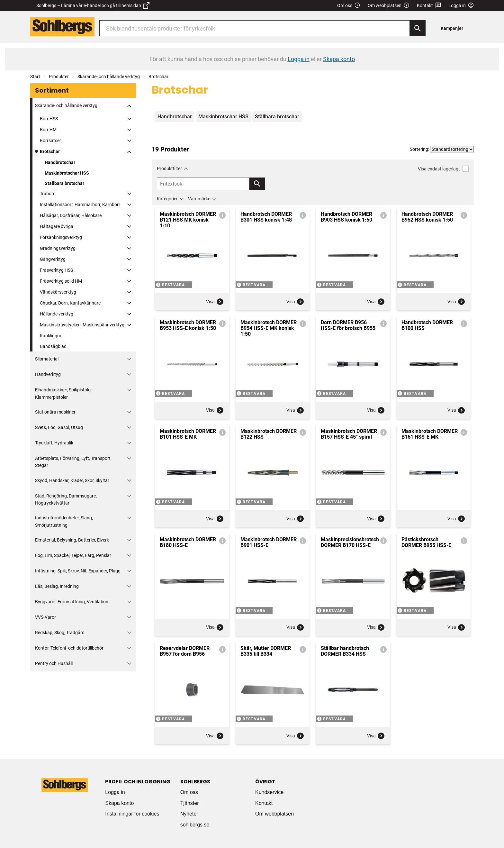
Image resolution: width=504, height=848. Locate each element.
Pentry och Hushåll (54, 663)
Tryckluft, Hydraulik (54, 443)
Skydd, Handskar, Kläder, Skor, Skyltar (72, 480)
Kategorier (167, 199)
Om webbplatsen (389, 6)
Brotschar (158, 77)
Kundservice (269, 792)
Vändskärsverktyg (58, 292)
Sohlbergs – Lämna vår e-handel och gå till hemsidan (93, 5)
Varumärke (199, 199)
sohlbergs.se (195, 825)
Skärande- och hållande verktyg (109, 77)
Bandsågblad (53, 346)
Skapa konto (119, 803)
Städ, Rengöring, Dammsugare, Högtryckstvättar (66, 499)
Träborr (47, 194)
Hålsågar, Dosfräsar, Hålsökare (71, 215)
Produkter (59, 77)
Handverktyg (48, 374)
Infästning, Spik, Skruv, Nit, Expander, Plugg (78, 571)
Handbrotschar (60, 162)
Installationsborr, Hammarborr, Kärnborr (80, 205)
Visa (215, 302)
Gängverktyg (53, 259)
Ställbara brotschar (64, 183)
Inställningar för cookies (132, 814)
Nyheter (189, 814)
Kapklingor (51, 336)
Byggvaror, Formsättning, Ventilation (72, 602)
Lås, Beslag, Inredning (57, 586)
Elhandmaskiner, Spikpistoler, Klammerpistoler (64, 393)
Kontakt (429, 6)
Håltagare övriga (57, 226)
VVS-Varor (45, 617)
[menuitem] (454, 28)
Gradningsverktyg (58, 248)
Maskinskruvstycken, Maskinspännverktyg (82, 325)
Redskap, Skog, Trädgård (60, 633)
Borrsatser (50, 141)
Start (35, 77)
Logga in (115, 792)
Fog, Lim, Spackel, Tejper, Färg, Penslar (73, 555)
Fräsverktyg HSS (56, 270)
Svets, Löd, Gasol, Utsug (59, 427)
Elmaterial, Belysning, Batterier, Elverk (72, 540)
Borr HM (48, 130)
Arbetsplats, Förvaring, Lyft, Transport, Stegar (73, 462)
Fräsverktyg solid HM (61, 281)
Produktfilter (169, 169)
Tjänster (190, 803)
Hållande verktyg (57, 314)
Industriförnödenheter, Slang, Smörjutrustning (64, 521)
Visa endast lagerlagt (443, 169)
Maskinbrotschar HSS (67, 173)
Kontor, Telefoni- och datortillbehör (69, 648)
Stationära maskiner (55, 412)
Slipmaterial (47, 359)
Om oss (349, 6)
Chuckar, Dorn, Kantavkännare (70, 303)
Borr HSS (49, 119)
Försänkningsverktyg (61, 237)
